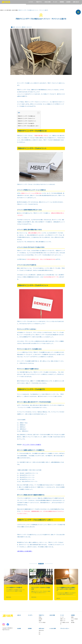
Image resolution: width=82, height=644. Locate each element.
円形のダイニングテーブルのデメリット (27, 122)
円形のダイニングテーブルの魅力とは (26, 117)
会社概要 (19, 633)
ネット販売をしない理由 (64, 628)
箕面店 (40, 625)
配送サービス (63, 625)
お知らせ (19, 620)
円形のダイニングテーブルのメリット (26, 119)
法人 (40, 637)
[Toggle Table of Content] (38, 113)
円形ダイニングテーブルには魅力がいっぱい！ (29, 127)
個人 (40, 639)
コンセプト (30, 620)
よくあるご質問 (53, 633)
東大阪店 (40, 624)
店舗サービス (63, 624)
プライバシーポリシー (65, 633)
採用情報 (30, 633)
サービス (62, 622)
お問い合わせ (41, 635)
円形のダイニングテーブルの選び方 (26, 124)
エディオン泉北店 (42, 627)
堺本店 (40, 622)
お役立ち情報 (52, 620)
